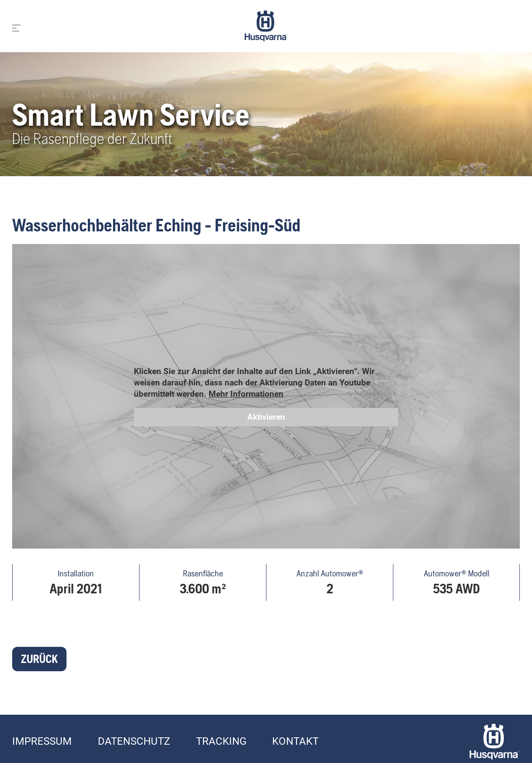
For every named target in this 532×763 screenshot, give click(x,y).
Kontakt (295, 741)
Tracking (221, 741)
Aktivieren (266, 417)
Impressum (42, 741)
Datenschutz (134, 741)
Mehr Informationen (246, 394)
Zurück (39, 659)
